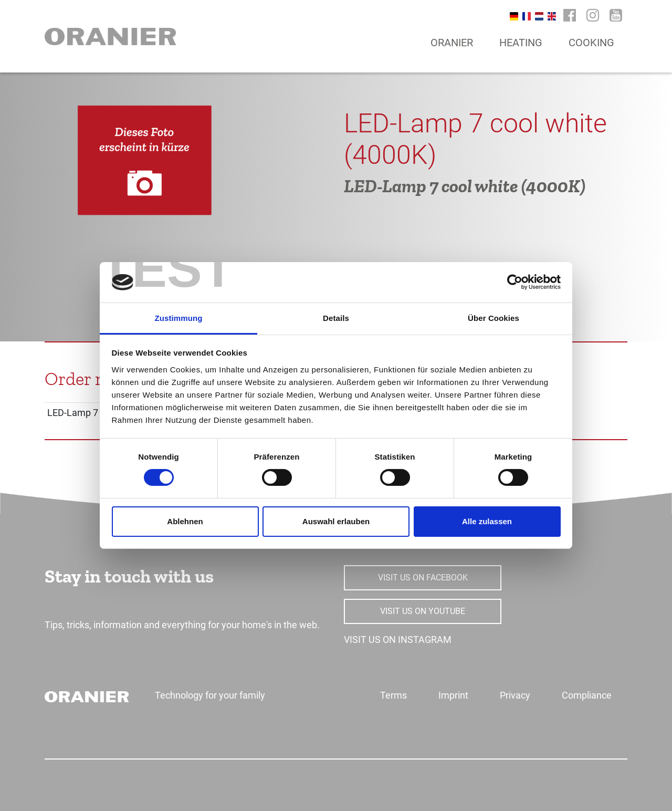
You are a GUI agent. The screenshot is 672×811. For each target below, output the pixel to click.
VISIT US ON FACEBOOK (423, 578)
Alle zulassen (487, 521)
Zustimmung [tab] (179, 318)
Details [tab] (336, 318)
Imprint (453, 695)
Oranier (452, 43)
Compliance (587, 695)
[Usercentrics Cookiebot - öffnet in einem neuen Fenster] (515, 282)
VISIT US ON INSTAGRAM (398, 640)
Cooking (591, 43)
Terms (393, 695)
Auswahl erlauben (336, 521)
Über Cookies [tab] (493, 318)
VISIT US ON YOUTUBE (423, 611)
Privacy (515, 695)
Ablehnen (185, 521)
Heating (521, 43)
